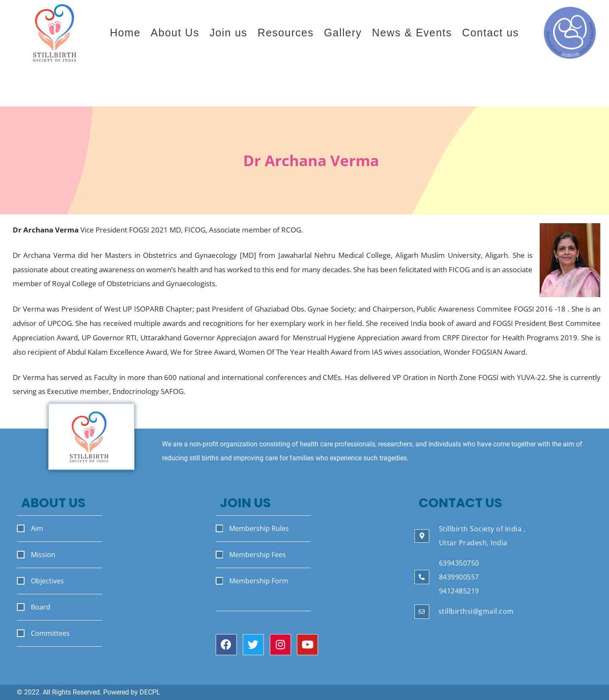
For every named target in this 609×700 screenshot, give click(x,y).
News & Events (412, 33)
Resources (286, 33)
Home (125, 33)
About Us (175, 33)
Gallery (343, 33)
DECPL (150, 692)
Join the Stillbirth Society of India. (473, 89)
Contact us (491, 33)
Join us (228, 33)
